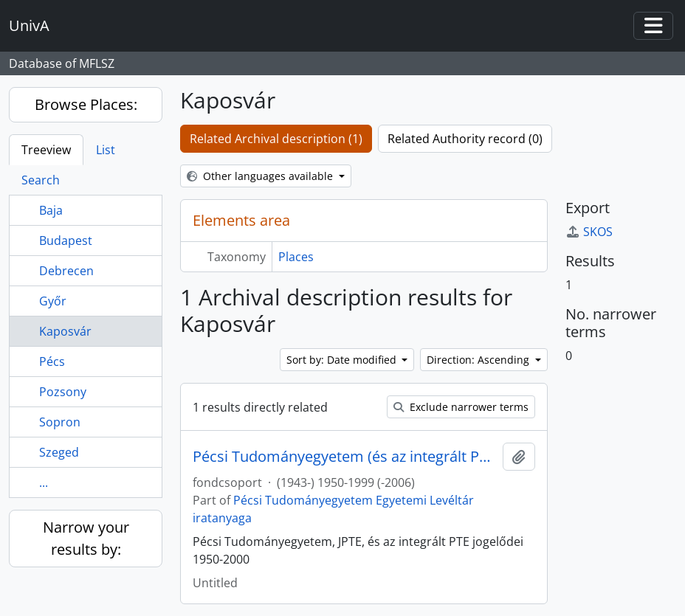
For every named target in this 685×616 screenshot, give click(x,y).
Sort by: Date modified (343, 360)
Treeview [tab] (46, 150)
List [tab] (106, 150)
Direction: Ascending (479, 360)
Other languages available (261, 176)
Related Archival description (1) (276, 139)
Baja (51, 210)
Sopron (60, 422)
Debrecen (66, 271)
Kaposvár (65, 331)
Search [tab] (41, 180)
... (44, 482)
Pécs (52, 361)
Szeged (59, 452)
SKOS (589, 232)
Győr (53, 301)
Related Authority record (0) (465, 139)
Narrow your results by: (86, 538)
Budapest (66, 240)
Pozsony (63, 392)
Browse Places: (86, 104)
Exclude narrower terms (461, 407)
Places (296, 257)
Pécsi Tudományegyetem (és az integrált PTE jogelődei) (345, 457)
